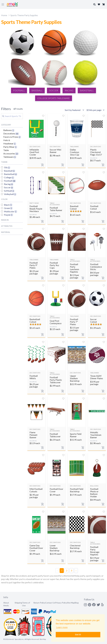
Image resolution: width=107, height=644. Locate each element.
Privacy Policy (61, 603)
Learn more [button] (62, 627)
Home (4, 15)
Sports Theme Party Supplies (24, 15)
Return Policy (39, 603)
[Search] (12, 116)
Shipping (18, 603)
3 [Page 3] (71, 570)
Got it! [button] (78, 635)
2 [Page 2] (67, 570)
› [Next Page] (76, 570)
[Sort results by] (75, 110)
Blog (77, 603)
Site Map (71, 603)
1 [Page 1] (62, 570)
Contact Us (50, 603)
